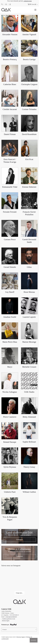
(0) (30, 4)
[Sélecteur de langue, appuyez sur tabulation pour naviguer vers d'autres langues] (19, 629)
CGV (14, 637)
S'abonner (20, 540)
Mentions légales (21, 637)
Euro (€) (34, 4)
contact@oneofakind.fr (11, 617)
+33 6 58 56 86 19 (14, 615)
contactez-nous (28, 1)
